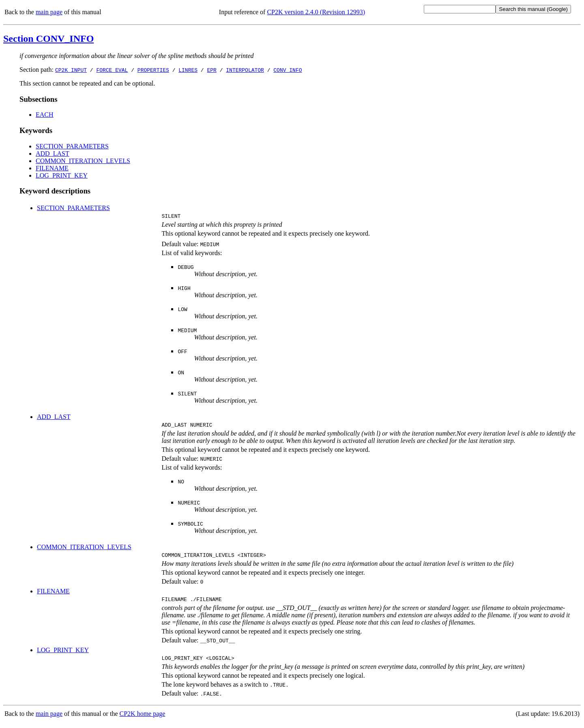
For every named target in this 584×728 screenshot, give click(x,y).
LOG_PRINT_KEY (62, 175)
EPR (211, 70)
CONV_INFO (288, 70)
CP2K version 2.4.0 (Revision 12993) (316, 12)
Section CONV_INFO (48, 39)
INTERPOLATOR (245, 70)
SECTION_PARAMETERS (72, 146)
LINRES (188, 70)
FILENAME (52, 168)
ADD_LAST (53, 154)
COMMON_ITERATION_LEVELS (83, 161)
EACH (45, 115)
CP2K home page (143, 720)
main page (49, 12)
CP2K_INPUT (71, 70)
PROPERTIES (153, 70)
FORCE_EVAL (112, 70)
